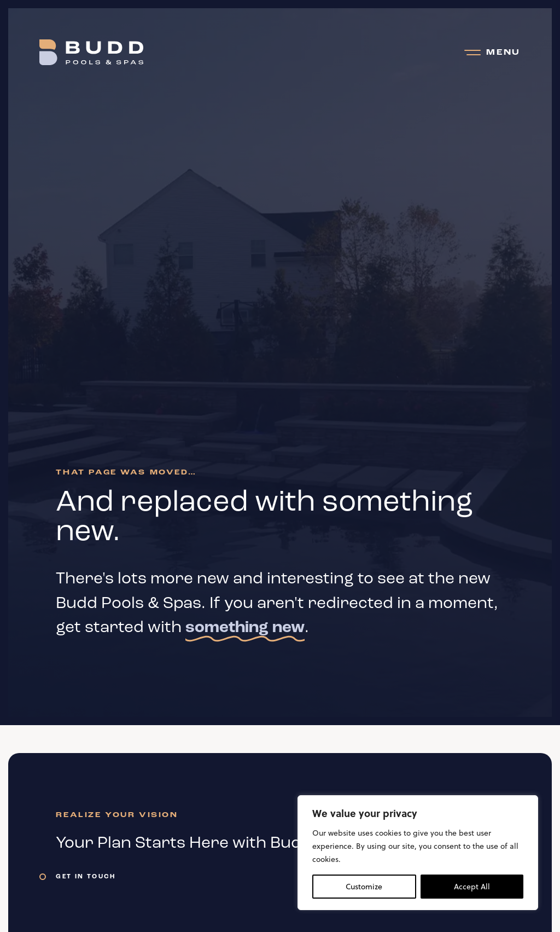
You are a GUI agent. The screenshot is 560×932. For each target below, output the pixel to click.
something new (245, 628)
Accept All (472, 887)
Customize (364, 887)
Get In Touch (86, 877)
